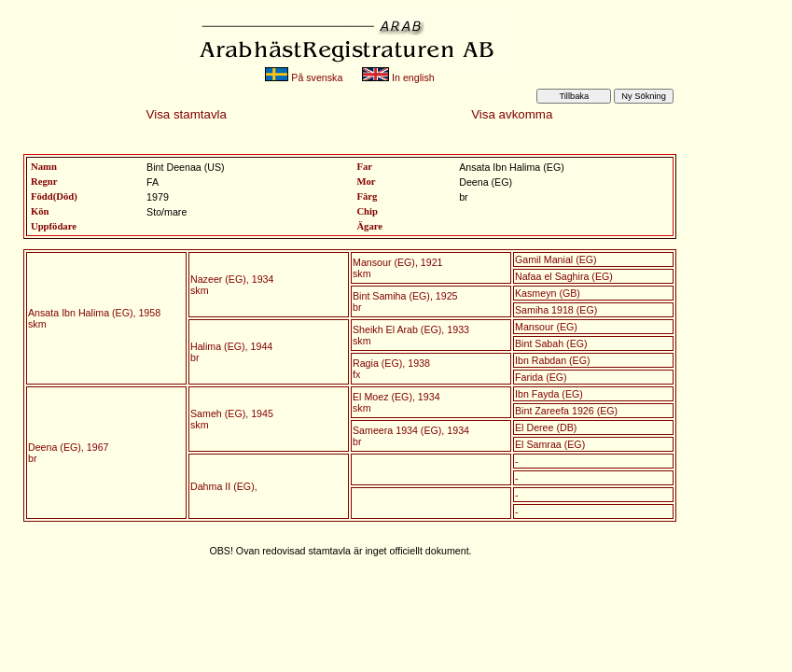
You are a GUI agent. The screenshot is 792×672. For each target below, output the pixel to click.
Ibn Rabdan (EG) (553, 360)
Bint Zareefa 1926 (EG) (566, 411)
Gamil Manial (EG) (556, 259)
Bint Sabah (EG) (551, 343)
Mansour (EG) (546, 327)
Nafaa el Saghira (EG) (564, 276)
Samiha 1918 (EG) (556, 310)
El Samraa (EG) (550, 444)
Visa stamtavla (187, 114)
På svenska (304, 77)
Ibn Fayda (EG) (549, 394)
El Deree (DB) (546, 427)
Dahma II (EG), (224, 486)
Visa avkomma (512, 114)
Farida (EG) (541, 377)
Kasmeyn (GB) (548, 293)
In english (398, 77)
